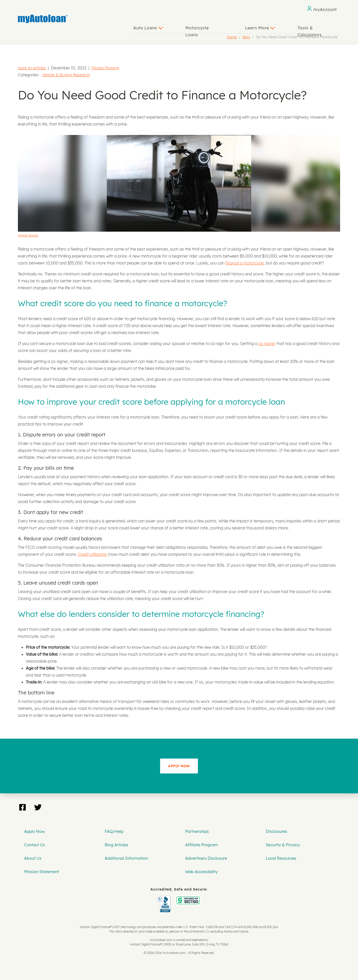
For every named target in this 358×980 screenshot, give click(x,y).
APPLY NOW (179, 766)
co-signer (267, 343)
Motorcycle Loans (197, 29)
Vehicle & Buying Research (66, 75)
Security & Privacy (283, 845)
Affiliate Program (201, 845)
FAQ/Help (114, 831)
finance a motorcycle (245, 263)
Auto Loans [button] (148, 28)
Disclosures (276, 831)
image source (28, 235)
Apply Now (34, 831)
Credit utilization (92, 554)
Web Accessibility (201, 872)
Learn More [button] (260, 28)
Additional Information (126, 858)
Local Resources (281, 858)
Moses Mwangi (105, 68)
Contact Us (35, 845)
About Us (33, 858)
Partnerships (197, 831)
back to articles (32, 68)
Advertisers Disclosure (206, 858)
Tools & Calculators (310, 29)
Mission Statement (42, 872)
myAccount (325, 9)
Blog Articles (116, 845)
